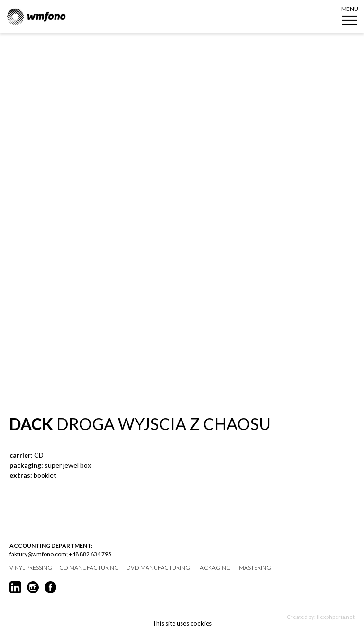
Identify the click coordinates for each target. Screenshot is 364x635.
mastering (255, 568)
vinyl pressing (31, 568)
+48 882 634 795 (90, 554)
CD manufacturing (89, 568)
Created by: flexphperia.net (321, 617)
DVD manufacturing (158, 568)
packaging (214, 568)
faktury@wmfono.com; (39, 554)
